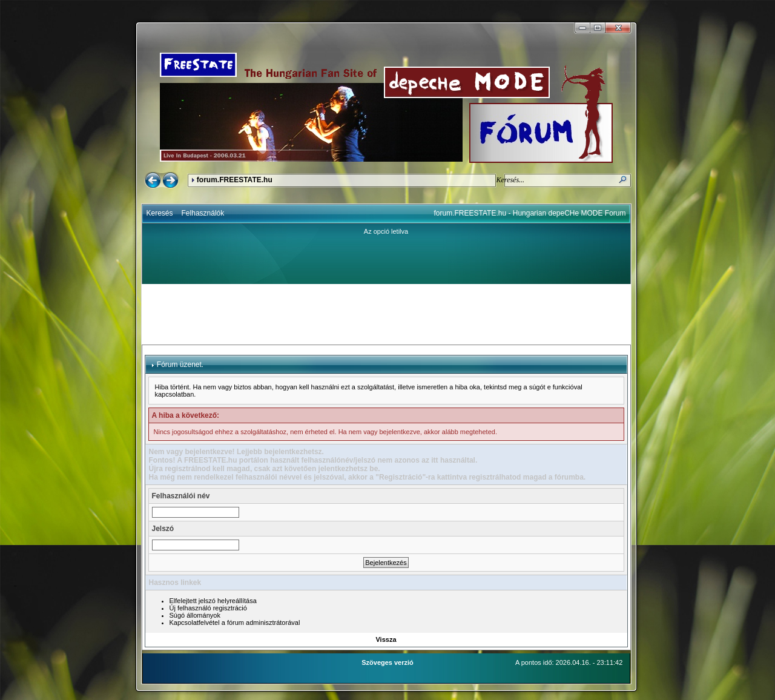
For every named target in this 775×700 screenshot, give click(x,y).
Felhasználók (203, 213)
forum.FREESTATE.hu (235, 180)
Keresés (160, 213)
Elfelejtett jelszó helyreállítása (213, 601)
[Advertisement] (386, 314)
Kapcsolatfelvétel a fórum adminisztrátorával (235, 622)
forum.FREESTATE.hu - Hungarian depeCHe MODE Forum (530, 213)
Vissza (386, 639)
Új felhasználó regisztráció (208, 608)
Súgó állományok (195, 615)
